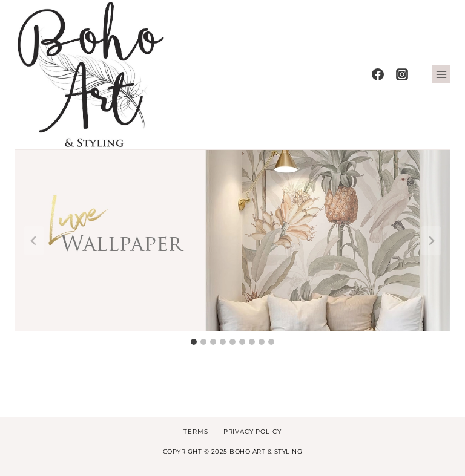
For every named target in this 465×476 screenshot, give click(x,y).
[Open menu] (441, 74)
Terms (196, 432)
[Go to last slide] (34, 241)
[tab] (194, 342)
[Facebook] (378, 74)
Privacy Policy (252, 432)
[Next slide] (431, 241)
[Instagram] (402, 74)
